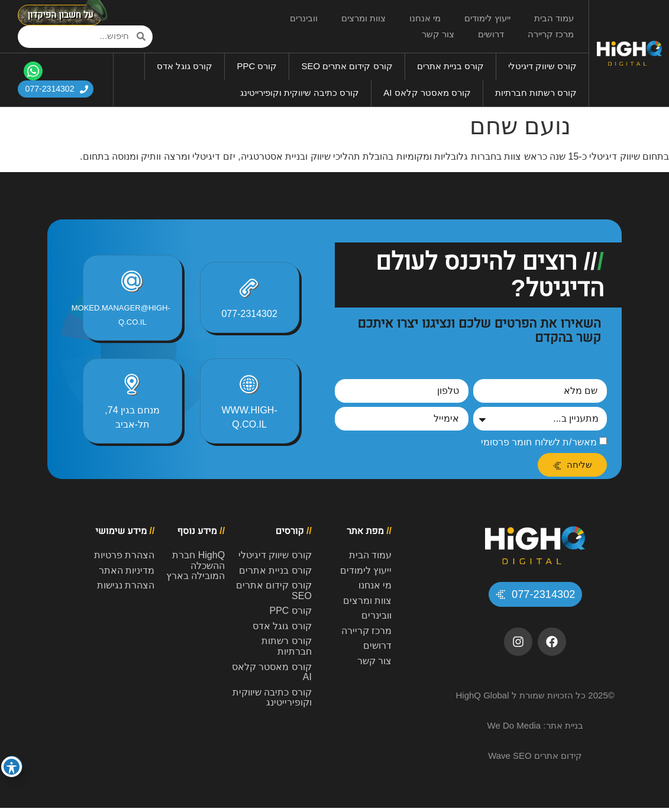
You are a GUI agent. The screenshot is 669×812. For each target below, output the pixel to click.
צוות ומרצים (363, 18)
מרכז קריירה (551, 34)
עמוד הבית (554, 18)
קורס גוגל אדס (185, 66)
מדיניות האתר (127, 570)
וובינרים (304, 18)
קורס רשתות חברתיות (536, 93)
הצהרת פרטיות (124, 555)
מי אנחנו (425, 18)
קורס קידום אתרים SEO (347, 66)
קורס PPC (257, 66)
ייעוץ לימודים (487, 18)
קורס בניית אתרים (450, 66)
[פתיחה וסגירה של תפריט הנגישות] (12, 767)
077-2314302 (249, 314)
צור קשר (438, 34)
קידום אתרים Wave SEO (535, 760)
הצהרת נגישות (126, 585)
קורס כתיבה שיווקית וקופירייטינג (300, 93)
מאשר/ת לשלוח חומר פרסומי (539, 442)
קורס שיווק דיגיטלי (542, 66)
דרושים (491, 34)
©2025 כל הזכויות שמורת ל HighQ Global (535, 699)
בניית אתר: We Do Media (535, 729)
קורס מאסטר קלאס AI (427, 93)
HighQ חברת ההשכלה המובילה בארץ (195, 565)
